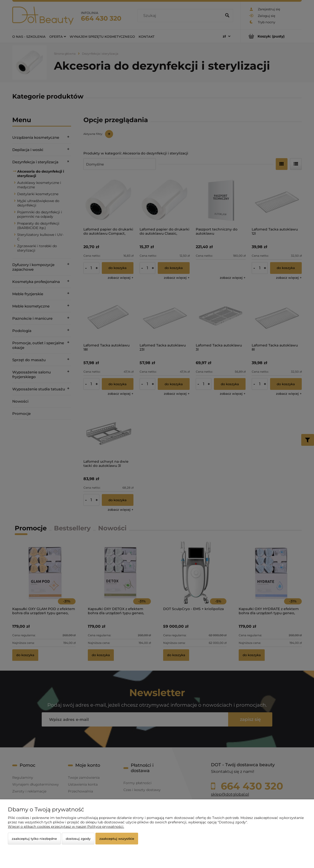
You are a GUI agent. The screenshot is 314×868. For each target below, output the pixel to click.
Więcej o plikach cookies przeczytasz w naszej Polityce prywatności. (66, 827)
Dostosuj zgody (78, 839)
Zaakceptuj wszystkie (117, 839)
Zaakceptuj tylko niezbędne (34, 839)
